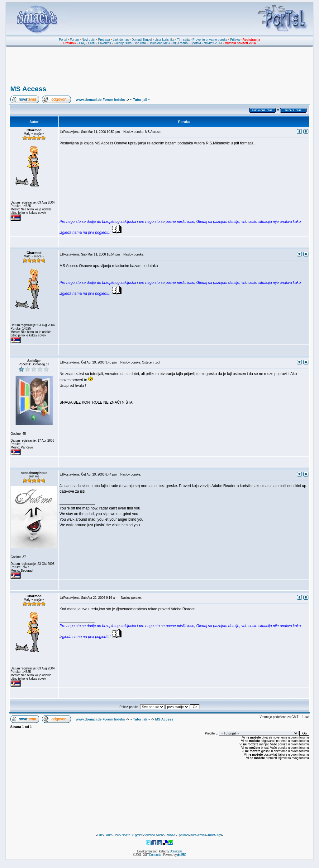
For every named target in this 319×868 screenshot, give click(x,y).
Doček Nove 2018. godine (128, 835)
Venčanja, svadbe (154, 835)
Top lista (140, 43)
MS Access (28, 89)
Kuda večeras (198, 835)
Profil (92, 43)
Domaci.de (176, 851)
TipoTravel (183, 835)
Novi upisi (88, 40)
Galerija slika (123, 43)
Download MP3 (159, 43)
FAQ (82, 43)
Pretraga (104, 40)
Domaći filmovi (142, 40)
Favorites (105, 43)
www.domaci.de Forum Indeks (100, 100)
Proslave (171, 835)
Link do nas (121, 40)
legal (219, 835)
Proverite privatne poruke (210, 40)
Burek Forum (105, 835)
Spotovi (195, 43)
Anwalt (211, 835)
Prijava (235, 40)
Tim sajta (183, 40)
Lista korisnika (164, 40)
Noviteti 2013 (213, 43)
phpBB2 (182, 855)
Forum (74, 40)
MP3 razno (180, 43)
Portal (63, 40)
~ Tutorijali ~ (140, 100)
